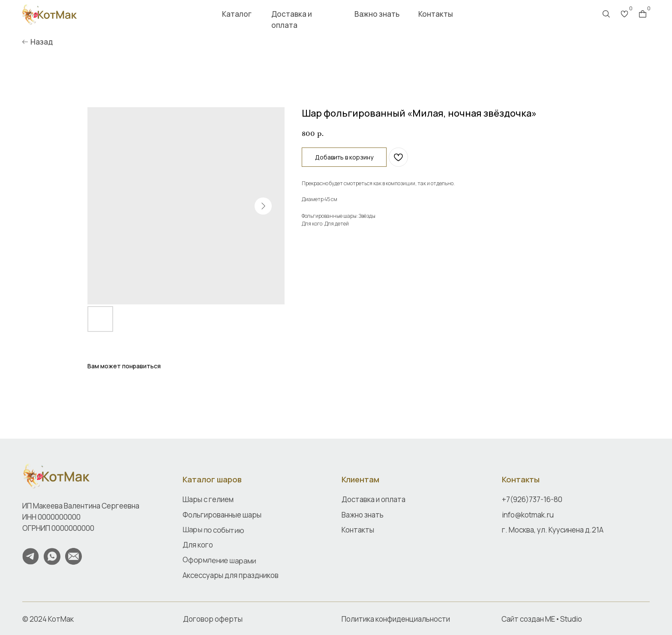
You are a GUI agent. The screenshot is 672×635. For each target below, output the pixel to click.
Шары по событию (213, 530)
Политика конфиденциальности (396, 619)
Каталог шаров (212, 479)
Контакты (436, 14)
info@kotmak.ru (528, 515)
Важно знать (377, 14)
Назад (42, 42)
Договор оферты (213, 619)
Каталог (237, 14)
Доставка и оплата (292, 20)
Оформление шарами (219, 560)
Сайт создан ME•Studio (542, 619)
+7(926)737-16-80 (532, 499)
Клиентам (360, 479)
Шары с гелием (208, 499)
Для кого (198, 545)
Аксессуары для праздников (231, 575)
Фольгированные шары (222, 515)
